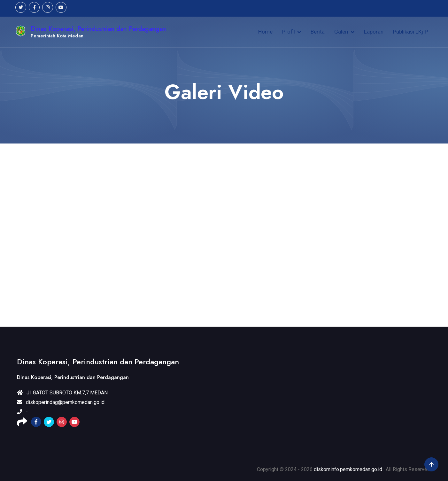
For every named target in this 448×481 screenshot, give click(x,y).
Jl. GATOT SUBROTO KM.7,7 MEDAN (62, 393)
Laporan (374, 32)
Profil (289, 32)
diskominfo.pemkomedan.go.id (348, 469)
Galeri (341, 32)
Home (265, 32)
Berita (318, 32)
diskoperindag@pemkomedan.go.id (61, 402)
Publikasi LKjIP (410, 32)
